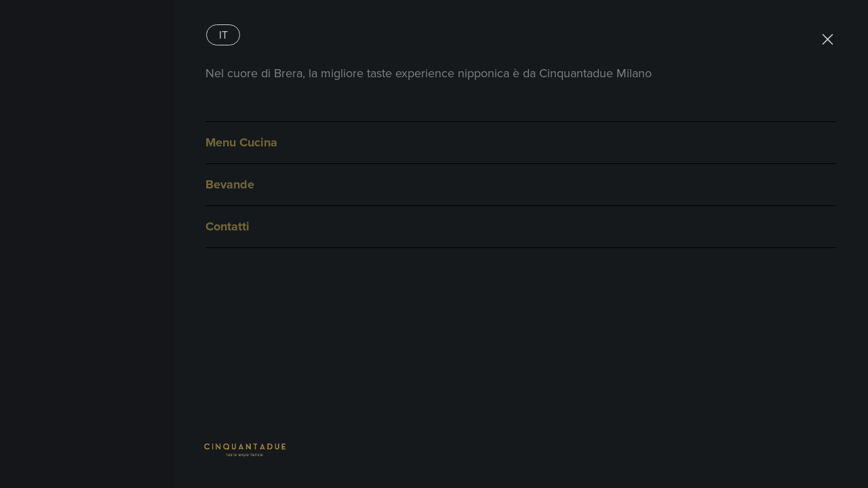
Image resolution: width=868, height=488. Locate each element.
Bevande (230, 184)
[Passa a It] (223, 35)
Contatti (228, 226)
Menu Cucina (241, 142)
